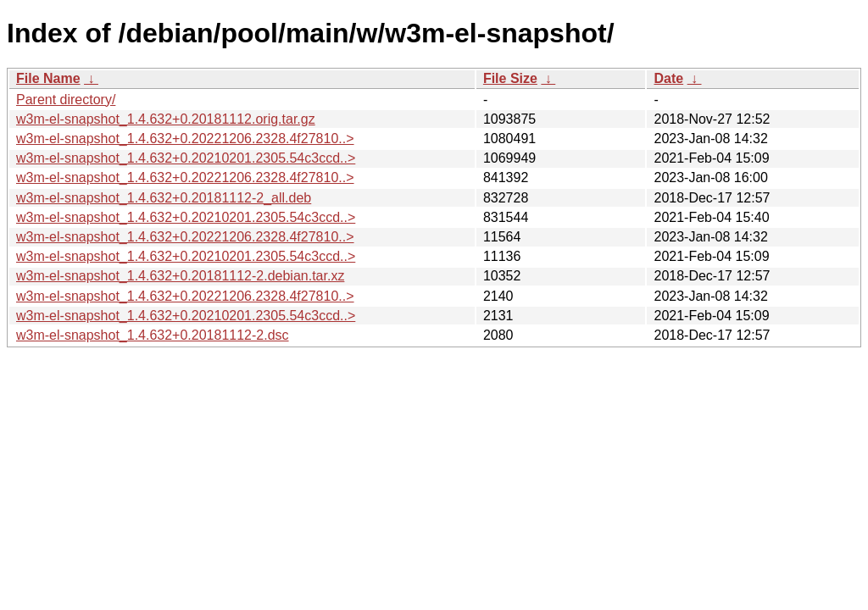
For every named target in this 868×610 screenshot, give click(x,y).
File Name (48, 78)
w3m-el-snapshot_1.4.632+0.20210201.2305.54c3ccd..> (186, 158)
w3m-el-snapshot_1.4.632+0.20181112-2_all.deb (164, 198)
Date (668, 78)
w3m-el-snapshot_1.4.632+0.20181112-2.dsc (153, 335)
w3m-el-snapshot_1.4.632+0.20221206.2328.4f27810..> (185, 139)
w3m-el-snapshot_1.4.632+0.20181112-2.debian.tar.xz (180, 276)
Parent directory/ (66, 100)
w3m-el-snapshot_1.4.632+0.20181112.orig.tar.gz (166, 119)
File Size (510, 78)
